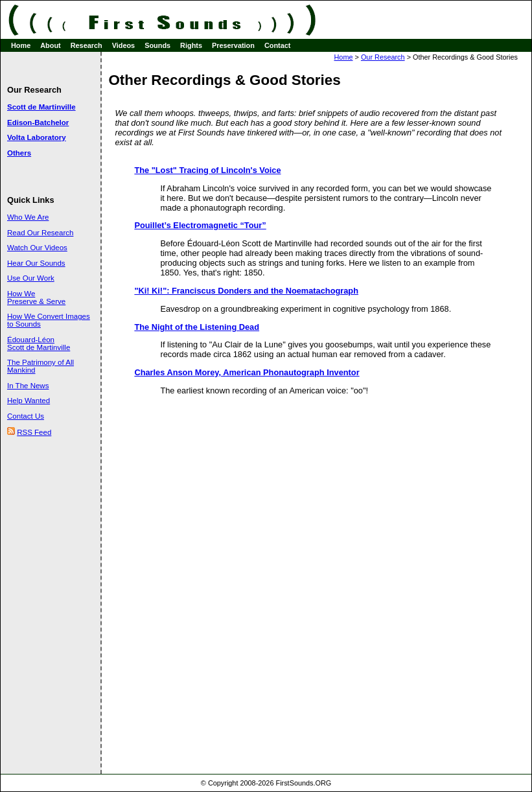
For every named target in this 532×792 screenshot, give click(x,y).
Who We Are (28, 217)
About (50, 45)
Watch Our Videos (37, 248)
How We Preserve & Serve (36, 297)
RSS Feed (34, 432)
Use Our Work (31, 278)
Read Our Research (40, 233)
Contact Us (26, 416)
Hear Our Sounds (36, 263)
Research (87, 45)
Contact (277, 45)
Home (21, 45)
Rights (191, 45)
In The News (28, 386)
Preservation (233, 45)
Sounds (157, 45)
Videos (123, 45)
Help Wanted (29, 401)
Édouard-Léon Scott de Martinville (39, 344)
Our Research (383, 57)
